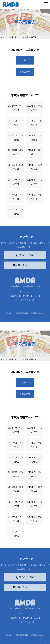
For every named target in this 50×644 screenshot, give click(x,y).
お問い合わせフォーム (25, 265)
